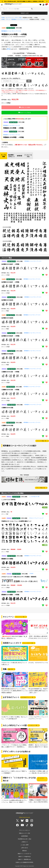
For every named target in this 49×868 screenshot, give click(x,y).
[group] (15, 629)
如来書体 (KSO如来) (7, 300)
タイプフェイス (10, 18)
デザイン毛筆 (18, 18)
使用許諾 (20, 156)
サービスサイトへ (41, 779)
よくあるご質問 (25, 845)
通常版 (9, 49)
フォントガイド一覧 (28, 643)
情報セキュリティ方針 (25, 833)
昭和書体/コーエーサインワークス (20, 19)
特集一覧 (10, 669)
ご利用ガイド (25, 842)
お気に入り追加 (25, 107)
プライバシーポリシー (25, 830)
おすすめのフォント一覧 (27, 697)
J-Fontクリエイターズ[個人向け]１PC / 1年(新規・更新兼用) (19, 577)
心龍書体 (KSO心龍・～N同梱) (10, 372)
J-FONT (31, 574)
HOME (3, 18)
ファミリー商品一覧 (41, 441)
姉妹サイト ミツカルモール (24, 854)
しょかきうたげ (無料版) (8, 500)
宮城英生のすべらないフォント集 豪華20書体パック (16, 521)
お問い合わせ (25, 848)
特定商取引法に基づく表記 (25, 839)
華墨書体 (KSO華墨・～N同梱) (13, 128)
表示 (29, 81)
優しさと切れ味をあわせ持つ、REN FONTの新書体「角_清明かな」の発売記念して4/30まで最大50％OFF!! (27, 1)
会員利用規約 (25, 836)
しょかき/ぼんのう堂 (34, 497)
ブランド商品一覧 (40, 488)
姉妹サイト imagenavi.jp (24, 857)
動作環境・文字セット (12, 156)
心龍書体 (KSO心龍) (7, 408)
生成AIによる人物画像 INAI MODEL (24, 862)
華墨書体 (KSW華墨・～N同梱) (14, 137)
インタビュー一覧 (33, 725)
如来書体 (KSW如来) (7, 354)
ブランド (8, 19)
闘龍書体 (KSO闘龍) (7, 559)
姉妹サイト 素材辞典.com (24, 859)
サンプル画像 (4, 156)
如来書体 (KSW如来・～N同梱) (10, 336)
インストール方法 (28, 156)
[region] (24, 85)
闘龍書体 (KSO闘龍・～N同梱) (10, 595)
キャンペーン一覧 (20, 617)
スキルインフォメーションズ (36, 518)
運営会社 (25, 851)
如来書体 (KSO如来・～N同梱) (10, 264)
